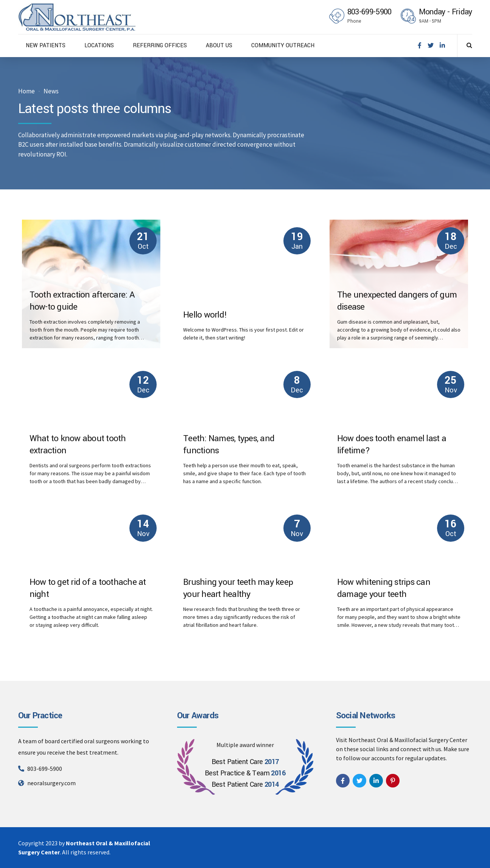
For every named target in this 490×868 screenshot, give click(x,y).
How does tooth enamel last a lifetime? (392, 445)
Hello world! (205, 315)
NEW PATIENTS (46, 46)
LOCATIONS (99, 46)
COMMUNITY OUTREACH (283, 46)
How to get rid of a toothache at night (88, 588)
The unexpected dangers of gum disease (397, 301)
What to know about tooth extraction (78, 445)
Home (26, 91)
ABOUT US (219, 46)
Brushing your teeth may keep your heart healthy (238, 588)
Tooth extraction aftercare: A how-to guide (82, 301)
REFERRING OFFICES (160, 46)
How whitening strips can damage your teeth (384, 588)
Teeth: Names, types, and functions (229, 445)
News (51, 91)
